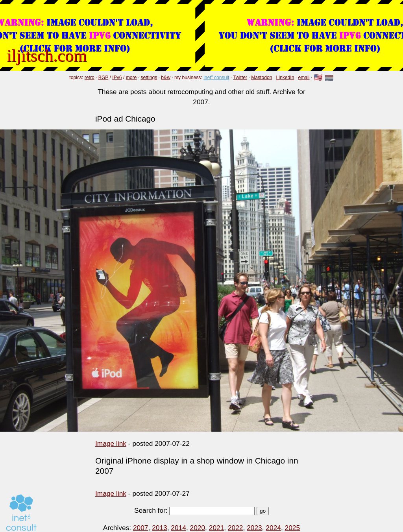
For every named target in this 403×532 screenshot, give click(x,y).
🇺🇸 (318, 78)
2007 (141, 528)
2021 (217, 528)
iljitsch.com (47, 55)
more (131, 78)
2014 (178, 528)
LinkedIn (285, 78)
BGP (103, 78)
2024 (273, 528)
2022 (236, 528)
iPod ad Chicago (125, 119)
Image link (111, 443)
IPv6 (117, 78)
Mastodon (262, 78)
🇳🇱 (329, 78)
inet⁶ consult (216, 78)
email (304, 78)
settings (149, 78)
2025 (293, 528)
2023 (254, 528)
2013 (160, 528)
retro (90, 78)
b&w (166, 78)
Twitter (240, 78)
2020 (198, 528)
